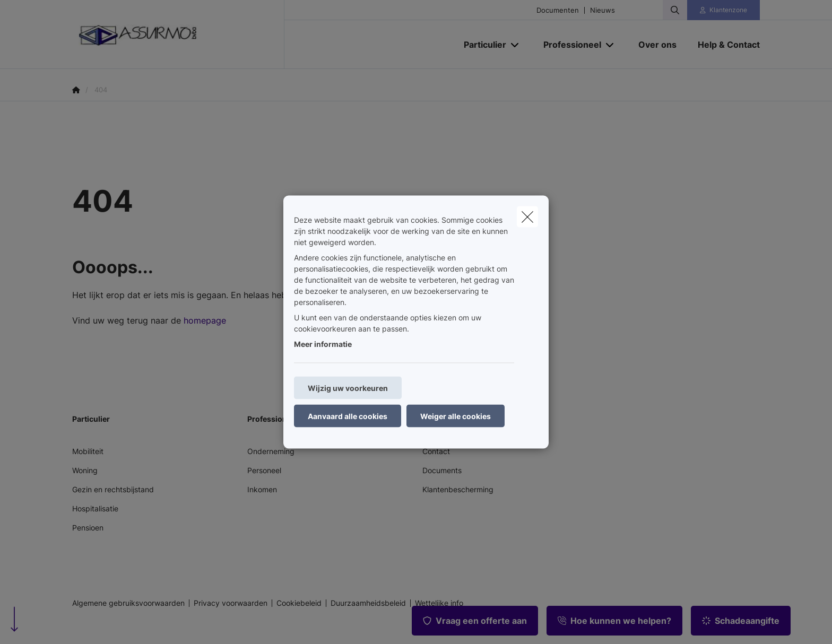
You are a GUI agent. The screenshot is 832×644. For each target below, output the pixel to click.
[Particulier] (481, 45)
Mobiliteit (88, 451)
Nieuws (603, 10)
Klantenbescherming (458, 489)
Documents (442, 470)
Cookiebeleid (299, 603)
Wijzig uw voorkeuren (348, 388)
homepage (205, 320)
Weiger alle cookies (456, 416)
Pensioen (88, 528)
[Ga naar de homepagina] (178, 34)
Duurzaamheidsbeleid (368, 603)
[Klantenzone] (724, 10)
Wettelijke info (439, 603)
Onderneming (271, 451)
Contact (436, 451)
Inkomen (262, 489)
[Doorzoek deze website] (675, 10)
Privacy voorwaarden (231, 603)
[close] (527, 217)
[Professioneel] (568, 45)
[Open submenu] (515, 45)
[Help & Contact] (723, 45)
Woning (85, 470)
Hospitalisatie (95, 508)
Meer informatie (323, 344)
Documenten (558, 10)
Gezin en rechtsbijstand (113, 489)
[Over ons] (657, 45)
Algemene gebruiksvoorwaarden (128, 603)
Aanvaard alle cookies (348, 416)
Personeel (264, 470)
